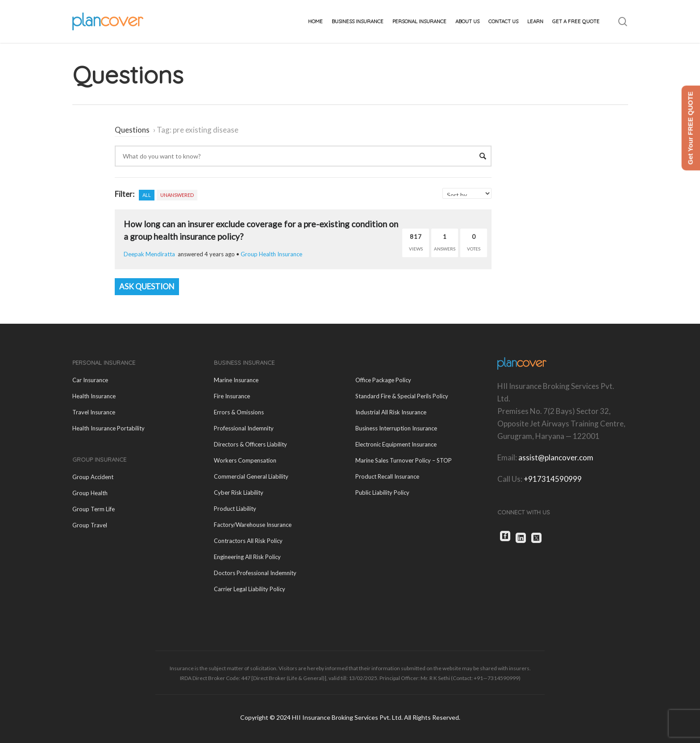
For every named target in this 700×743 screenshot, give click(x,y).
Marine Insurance (236, 380)
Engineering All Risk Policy (247, 557)
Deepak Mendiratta (149, 254)
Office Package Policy (383, 380)
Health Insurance (94, 396)
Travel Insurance (94, 412)
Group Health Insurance (271, 254)
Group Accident (93, 477)
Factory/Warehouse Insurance (253, 525)
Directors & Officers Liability (250, 444)
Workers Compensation (245, 460)
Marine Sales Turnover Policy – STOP (404, 460)
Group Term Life (94, 509)
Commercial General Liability (251, 476)
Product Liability (235, 509)
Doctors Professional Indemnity (255, 573)
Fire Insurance (232, 396)
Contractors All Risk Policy (248, 541)
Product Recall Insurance (387, 476)
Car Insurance (90, 380)
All (147, 195)
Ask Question (147, 286)
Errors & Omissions (239, 412)
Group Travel (90, 525)
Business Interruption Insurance (396, 428)
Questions (132, 130)
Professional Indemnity (244, 428)
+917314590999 (553, 479)
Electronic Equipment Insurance (396, 444)
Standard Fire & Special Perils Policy (402, 396)
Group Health (90, 493)
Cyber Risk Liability (239, 493)
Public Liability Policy (382, 493)
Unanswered (177, 195)
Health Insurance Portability (108, 428)
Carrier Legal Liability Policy (250, 589)
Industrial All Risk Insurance (391, 412)
